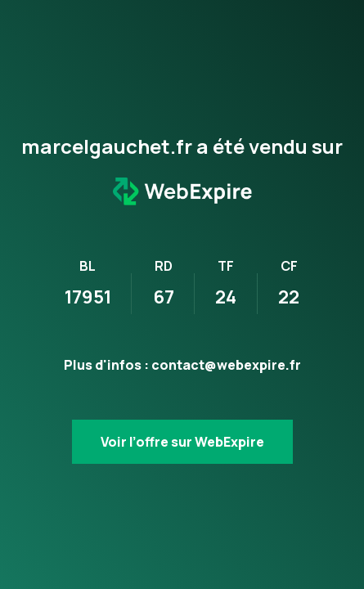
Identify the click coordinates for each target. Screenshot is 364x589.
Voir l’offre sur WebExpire (182, 442)
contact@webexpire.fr (226, 365)
